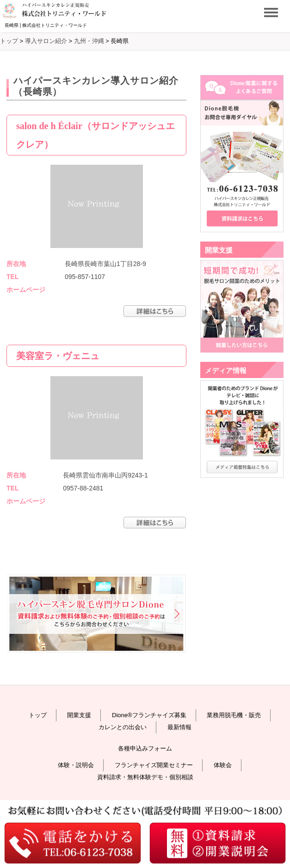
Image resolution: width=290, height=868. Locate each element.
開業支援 (79, 715)
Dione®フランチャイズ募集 (149, 715)
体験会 (223, 765)
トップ (38, 715)
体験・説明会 (76, 765)
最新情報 (179, 727)
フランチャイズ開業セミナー (154, 765)
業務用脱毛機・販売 (234, 715)
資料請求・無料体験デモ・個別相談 (145, 777)
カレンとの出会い (123, 727)
